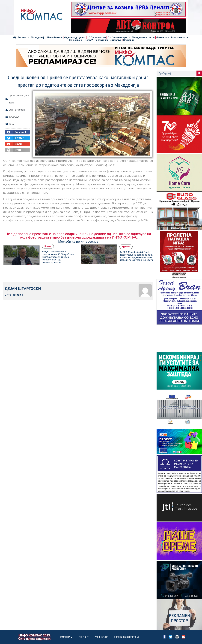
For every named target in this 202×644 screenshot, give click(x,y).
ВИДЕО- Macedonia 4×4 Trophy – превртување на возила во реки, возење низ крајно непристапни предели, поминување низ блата (136, 256)
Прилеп (12, 96)
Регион (23, 38)
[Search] (199, 73)
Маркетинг (101, 637)
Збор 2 (89, 40)
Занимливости (179, 38)
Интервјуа (116, 40)
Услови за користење (127, 637)
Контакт (84, 637)
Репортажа (101, 40)
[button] (17, 132)
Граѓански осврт (119, 38)
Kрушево (126, 247)
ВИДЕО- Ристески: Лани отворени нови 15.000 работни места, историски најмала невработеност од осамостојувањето (58, 257)
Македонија (38, 38)
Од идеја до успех (75, 38)
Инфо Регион (55, 38)
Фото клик (163, 38)
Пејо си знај (76, 40)
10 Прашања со (97, 38)
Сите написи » (14, 295)
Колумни (128, 40)
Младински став (143, 38)
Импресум (66, 637)
